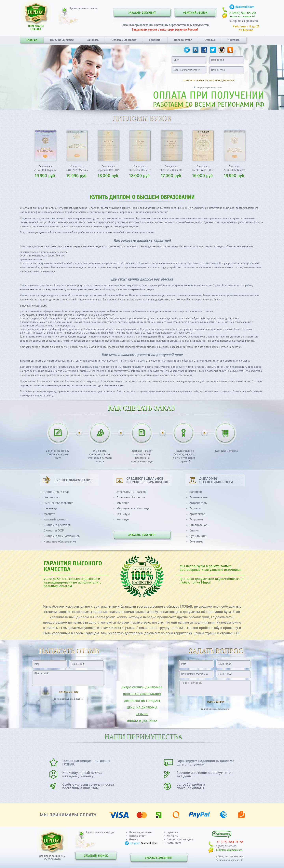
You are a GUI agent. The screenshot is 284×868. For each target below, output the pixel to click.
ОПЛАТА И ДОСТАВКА (142, 721)
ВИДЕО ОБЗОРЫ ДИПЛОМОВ (142, 687)
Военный (196, 492)
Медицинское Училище (133, 508)
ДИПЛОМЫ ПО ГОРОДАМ (142, 701)
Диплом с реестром (57, 525)
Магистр (49, 514)
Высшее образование (58, 503)
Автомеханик (198, 497)
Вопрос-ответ (183, 40)
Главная (32, 40)
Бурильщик (197, 536)
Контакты (234, 40)
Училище (123, 503)
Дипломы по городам (180, 839)
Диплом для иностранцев (62, 536)
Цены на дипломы (62, 40)
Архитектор (197, 514)
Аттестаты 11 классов (131, 492)
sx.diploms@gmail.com (244, 21)
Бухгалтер (196, 542)
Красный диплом (56, 519)
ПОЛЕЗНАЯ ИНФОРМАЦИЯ (142, 694)
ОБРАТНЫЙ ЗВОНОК (195, 13)
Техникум (123, 514)
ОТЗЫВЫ (142, 714)
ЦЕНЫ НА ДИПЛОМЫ (142, 708)
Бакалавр (50, 508)
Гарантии (155, 40)
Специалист (52, 497)
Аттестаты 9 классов (131, 497)
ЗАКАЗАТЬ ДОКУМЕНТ (142, 13)
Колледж (123, 519)
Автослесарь (198, 503)
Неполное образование (60, 542)
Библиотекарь (199, 525)
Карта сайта (174, 843)
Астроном (196, 519)
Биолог (194, 530)
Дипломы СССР (54, 530)
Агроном (195, 508)
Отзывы (210, 40)
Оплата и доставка (124, 40)
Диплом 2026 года (57, 492)
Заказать (93, 40)
